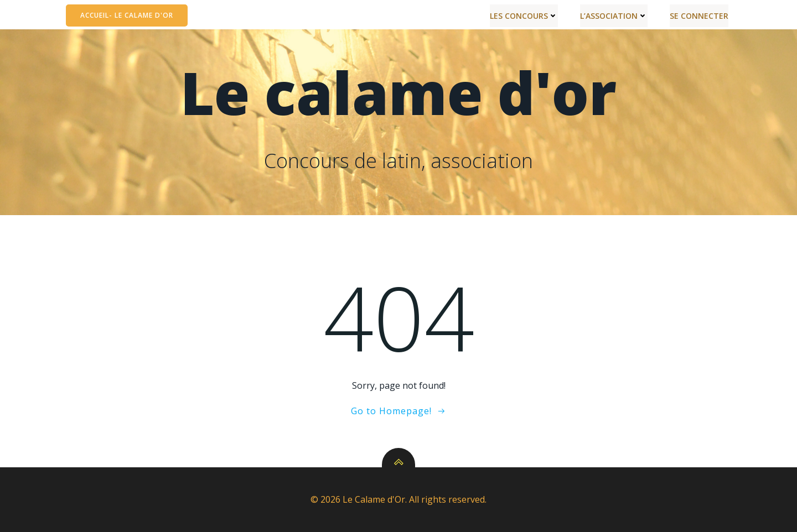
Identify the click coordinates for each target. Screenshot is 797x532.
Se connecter (699, 16)
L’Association (614, 16)
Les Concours (524, 16)
